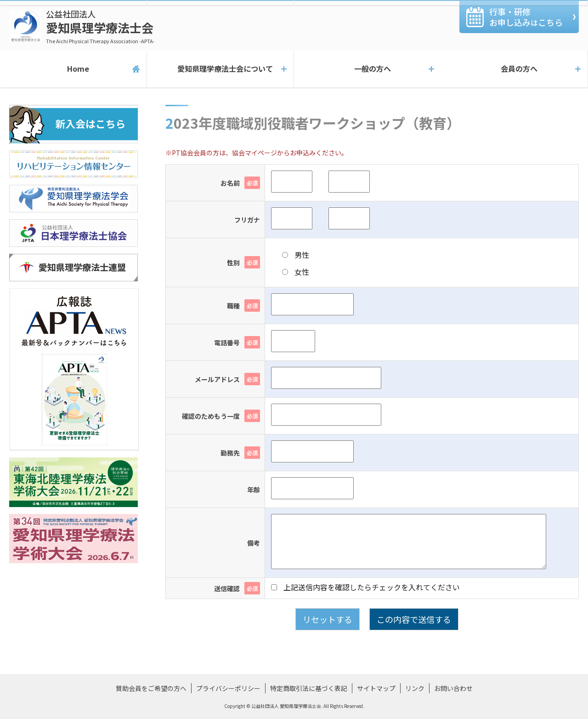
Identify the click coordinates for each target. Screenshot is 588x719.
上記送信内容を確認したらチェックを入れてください (365, 587)
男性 (296, 255)
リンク (415, 688)
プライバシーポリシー (228, 688)
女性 (296, 272)
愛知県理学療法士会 (100, 26)
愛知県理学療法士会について (220, 69)
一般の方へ (367, 69)
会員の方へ (514, 69)
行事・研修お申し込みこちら (526, 17)
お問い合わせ (453, 688)
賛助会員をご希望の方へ (151, 688)
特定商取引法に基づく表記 (309, 688)
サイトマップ (376, 688)
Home (73, 69)
